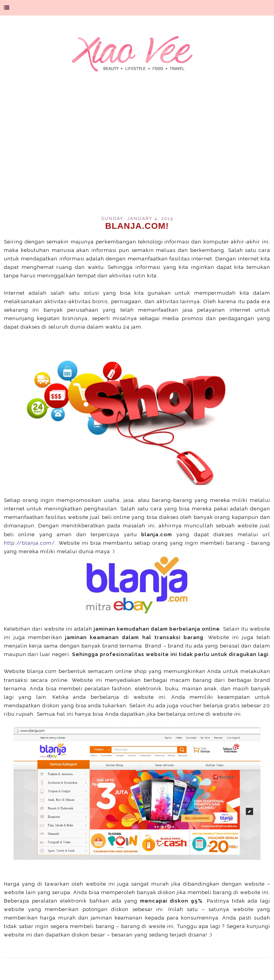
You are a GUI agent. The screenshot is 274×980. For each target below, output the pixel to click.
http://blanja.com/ (30, 543)
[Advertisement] (137, 151)
